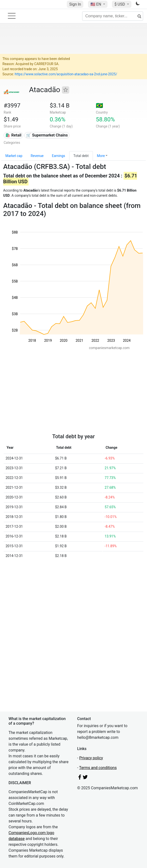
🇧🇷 (99, 106)
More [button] (101, 156)
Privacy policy (91, 758)
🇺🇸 (96, 4)
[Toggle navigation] (12, 16)
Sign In (75, 4)
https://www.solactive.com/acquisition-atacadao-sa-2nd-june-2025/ (66, 74)
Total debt (81, 156)
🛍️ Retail (13, 135)
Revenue (37, 156)
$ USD (120, 4)
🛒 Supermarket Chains (47, 135)
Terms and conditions (98, 768)
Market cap (14, 156)
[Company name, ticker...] (113, 16)
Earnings (59, 156)
